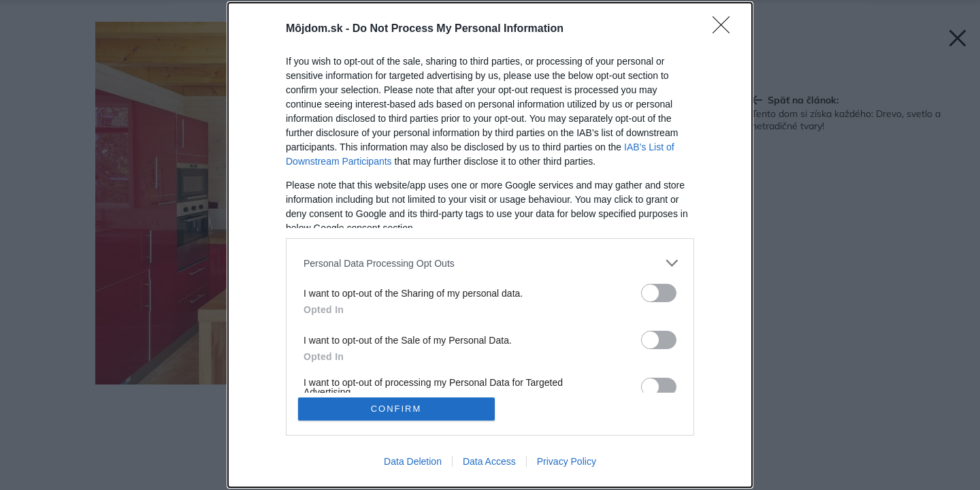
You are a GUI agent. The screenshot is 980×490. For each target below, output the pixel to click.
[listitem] (490, 263)
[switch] (659, 293)
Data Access (489, 461)
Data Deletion (413, 461)
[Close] (725, 29)
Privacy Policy (567, 461)
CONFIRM (396, 409)
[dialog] (490, 245)
